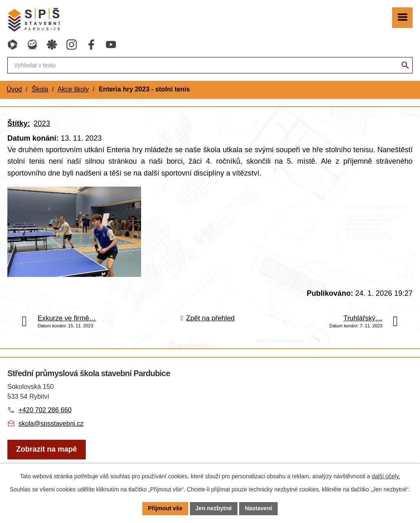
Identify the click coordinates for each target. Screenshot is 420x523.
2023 (42, 123)
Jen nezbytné (214, 508)
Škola (40, 89)
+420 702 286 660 (45, 410)
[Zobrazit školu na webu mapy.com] (47, 450)
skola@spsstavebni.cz (51, 424)
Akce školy (73, 89)
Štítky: (19, 123)
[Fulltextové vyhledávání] (210, 65)
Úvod (14, 89)
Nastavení (258, 508)
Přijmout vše (165, 508)
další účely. (386, 476)
